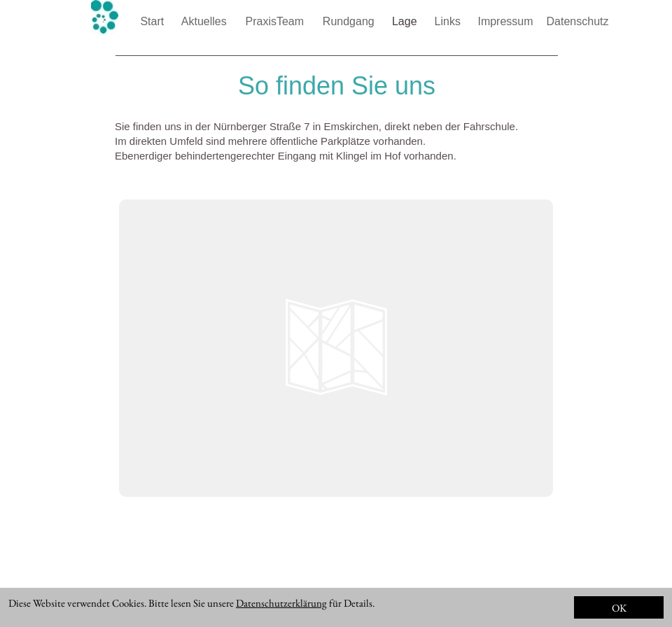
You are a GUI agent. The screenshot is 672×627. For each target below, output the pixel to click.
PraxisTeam (276, 21)
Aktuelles (205, 21)
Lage (406, 21)
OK (619, 608)
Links (449, 21)
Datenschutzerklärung (281, 603)
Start (153, 21)
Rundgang (350, 21)
